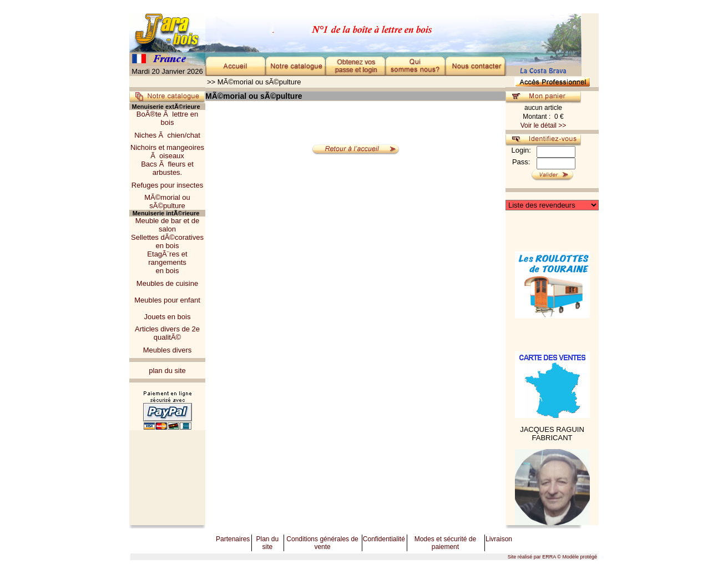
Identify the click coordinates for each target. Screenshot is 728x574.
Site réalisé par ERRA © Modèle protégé (552, 557)
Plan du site (267, 543)
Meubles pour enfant (167, 300)
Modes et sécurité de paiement (445, 543)
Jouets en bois (168, 317)
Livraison (499, 539)
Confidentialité (384, 539)
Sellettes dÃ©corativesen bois (167, 241)
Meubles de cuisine (167, 283)
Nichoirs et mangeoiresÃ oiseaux (167, 152)
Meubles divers (167, 350)
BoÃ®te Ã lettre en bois (167, 118)
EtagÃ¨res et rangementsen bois (167, 262)
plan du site (167, 371)
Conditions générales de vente (322, 543)
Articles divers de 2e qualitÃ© (167, 333)
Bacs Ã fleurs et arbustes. (167, 168)
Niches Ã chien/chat (167, 135)
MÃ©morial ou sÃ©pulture (167, 202)
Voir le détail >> (544, 125)
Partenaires (233, 539)
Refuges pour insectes (167, 185)
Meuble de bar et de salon (168, 225)
